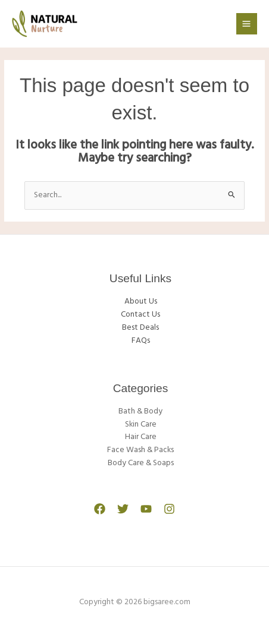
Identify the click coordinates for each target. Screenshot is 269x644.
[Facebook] (100, 509)
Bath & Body (140, 411)
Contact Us (140, 315)
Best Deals (140, 328)
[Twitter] (123, 509)
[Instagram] (169, 509)
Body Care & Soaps (141, 463)
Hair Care (141, 437)
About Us (141, 302)
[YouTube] (146, 509)
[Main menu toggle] (247, 23)
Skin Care (141, 424)
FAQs (141, 341)
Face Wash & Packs (140, 450)
